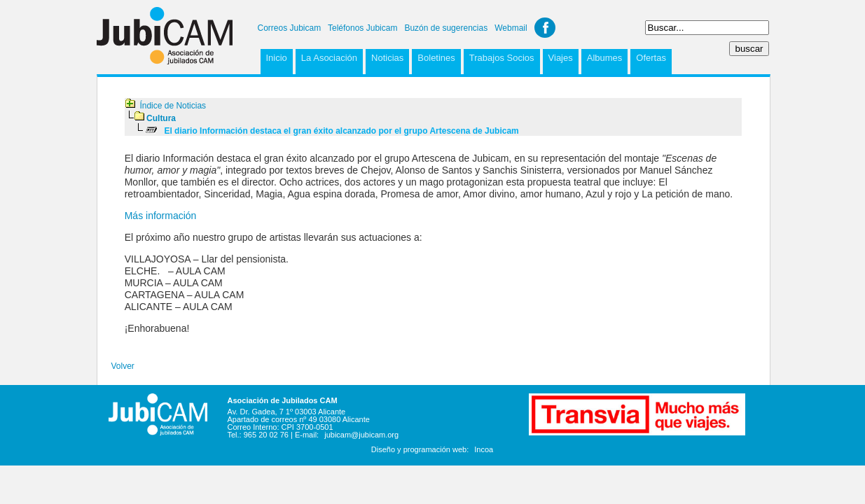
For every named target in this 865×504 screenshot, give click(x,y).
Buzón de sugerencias (446, 28)
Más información (161, 216)
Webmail (511, 28)
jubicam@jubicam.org (361, 435)
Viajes (561, 58)
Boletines (436, 58)
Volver (123, 366)
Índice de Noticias (173, 106)
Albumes (605, 58)
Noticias (387, 58)
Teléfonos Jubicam (362, 28)
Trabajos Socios (502, 58)
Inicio (277, 58)
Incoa (484, 449)
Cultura (161, 118)
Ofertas (651, 58)
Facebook (545, 28)
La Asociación (329, 58)
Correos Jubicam (290, 28)
